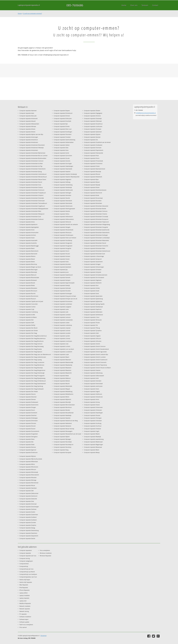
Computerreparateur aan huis (28, 577)
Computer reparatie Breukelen (28, 288)
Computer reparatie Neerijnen (62, 426)
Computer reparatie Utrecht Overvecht (95, 362)
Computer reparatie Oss (91, 140)
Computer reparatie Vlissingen (93, 418)
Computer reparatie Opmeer (92, 137)
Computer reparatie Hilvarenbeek (63, 230)
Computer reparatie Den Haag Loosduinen (32, 362)
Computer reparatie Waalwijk (92, 437)
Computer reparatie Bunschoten (29, 296)
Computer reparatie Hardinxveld (63, 190)
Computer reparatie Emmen (62, 116)
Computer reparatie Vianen (92, 405)
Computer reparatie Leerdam (62, 315)
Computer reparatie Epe (61, 124)
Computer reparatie (25, 553)
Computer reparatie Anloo (27, 222)
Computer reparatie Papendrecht (94, 150)
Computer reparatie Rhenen (92, 174)
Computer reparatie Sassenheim (93, 262)
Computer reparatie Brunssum (28, 291)
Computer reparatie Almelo (27, 129)
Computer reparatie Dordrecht (28, 413)
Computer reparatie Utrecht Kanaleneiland (96, 349)
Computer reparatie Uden (91, 333)
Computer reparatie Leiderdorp (63, 325)
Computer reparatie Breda (27, 285)
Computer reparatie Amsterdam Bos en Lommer (33, 156)
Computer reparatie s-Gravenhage (94, 256)
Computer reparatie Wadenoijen (93, 442)
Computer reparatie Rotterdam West (95, 248)
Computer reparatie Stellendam (93, 312)
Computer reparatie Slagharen (93, 280)
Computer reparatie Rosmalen (93, 201)
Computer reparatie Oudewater (93, 145)
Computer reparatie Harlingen (62, 193)
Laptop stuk (23, 601)
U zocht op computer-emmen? (32, 13)
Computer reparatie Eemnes (28, 447)
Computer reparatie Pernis (92, 158)
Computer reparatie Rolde (91, 195)
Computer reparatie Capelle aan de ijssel (31, 301)
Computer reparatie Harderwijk (63, 187)
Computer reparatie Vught (92, 431)
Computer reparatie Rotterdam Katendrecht (97, 232)
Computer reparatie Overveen (93, 148)
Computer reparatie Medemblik (63, 386)
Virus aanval (23, 627)
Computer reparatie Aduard (27, 121)
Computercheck (24, 564)
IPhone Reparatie (24, 590)
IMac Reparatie (24, 585)
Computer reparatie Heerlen (62, 211)
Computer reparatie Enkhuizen (63, 118)
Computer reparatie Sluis (91, 285)
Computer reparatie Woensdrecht (29, 475)
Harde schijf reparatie (26, 582)
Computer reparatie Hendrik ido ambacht (66, 224)
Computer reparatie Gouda (62, 158)
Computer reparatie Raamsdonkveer (95, 169)
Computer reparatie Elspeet (62, 111)
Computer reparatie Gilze (61, 148)
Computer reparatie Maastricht (63, 373)
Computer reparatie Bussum (28, 299)
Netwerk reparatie (25, 609)
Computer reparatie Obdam (92, 111)
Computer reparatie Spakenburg (93, 299)
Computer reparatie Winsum (28, 469)
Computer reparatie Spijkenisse (93, 301)
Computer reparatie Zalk (27, 491)
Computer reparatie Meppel (62, 389)
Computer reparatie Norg (61, 450)
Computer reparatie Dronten (28, 423)
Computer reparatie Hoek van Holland (65, 238)
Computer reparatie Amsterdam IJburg (31, 172)
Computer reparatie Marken (62, 381)
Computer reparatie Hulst (61, 262)
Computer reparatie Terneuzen (93, 320)
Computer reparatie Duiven (27, 429)
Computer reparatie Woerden (28, 477)
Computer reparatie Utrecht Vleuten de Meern (97, 368)
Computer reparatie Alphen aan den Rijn (31, 134)
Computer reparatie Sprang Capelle (94, 304)
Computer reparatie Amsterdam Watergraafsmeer (34, 209)
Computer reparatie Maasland (62, 368)
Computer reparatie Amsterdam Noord (31, 182)
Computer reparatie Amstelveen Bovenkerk (32, 145)
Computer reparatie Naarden (62, 418)
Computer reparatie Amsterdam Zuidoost (31, 219)
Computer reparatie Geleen (62, 145)
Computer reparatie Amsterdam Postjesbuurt (33, 193)
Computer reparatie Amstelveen (29, 142)
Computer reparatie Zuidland (28, 517)
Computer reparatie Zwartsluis (28, 533)
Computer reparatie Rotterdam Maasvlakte (96, 240)
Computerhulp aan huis (26, 569)
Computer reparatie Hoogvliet (62, 248)
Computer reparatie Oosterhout (93, 124)
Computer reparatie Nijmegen (62, 439)
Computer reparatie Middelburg (63, 391)
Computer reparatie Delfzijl (27, 325)
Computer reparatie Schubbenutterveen (96, 275)
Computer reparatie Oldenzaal (93, 121)
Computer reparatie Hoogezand (63, 246)
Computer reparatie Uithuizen (93, 341)
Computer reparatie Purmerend (93, 163)
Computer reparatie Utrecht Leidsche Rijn (96, 354)
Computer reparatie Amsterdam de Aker (31, 163)
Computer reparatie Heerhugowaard (64, 209)
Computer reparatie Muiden (62, 410)
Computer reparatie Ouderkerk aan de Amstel (97, 142)
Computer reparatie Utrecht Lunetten (95, 357)
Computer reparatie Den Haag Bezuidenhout (32, 338)
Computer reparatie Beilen (27, 262)
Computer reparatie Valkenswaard (94, 376)
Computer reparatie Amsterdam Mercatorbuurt (33, 177)
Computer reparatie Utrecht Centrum (95, 346)
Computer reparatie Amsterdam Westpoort (32, 214)
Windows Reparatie (45, 556)
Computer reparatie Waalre (92, 434)
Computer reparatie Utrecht (92, 344)
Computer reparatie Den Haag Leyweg (31, 360)
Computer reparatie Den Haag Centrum (31, 344)
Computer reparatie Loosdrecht (63, 352)
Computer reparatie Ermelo (62, 126)
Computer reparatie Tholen (92, 323)
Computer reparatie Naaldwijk (62, 415)
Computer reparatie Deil (26, 320)
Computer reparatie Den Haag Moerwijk (31, 368)
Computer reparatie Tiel (91, 325)
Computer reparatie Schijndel (92, 272)
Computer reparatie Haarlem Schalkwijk (65, 174)
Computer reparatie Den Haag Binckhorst (31, 341)
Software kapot (24, 619)
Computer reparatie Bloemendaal (29, 277)
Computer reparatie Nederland (63, 423)
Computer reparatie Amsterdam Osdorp (31, 187)
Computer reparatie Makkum (62, 378)
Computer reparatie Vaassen (92, 370)
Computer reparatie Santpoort (93, 259)
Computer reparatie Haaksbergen (63, 166)
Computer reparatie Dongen (28, 407)
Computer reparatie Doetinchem (29, 405)
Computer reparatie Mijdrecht (62, 399)
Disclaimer (44, 636)
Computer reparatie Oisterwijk (93, 118)
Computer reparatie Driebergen (29, 418)
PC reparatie (23, 614)
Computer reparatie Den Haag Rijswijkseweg (32, 378)
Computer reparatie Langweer (62, 307)
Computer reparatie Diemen (28, 399)
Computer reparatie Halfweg (62, 182)
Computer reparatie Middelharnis (63, 394)
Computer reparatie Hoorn (61, 251)
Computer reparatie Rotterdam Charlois (95, 214)
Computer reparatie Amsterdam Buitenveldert (33, 158)
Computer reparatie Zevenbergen (29, 507)
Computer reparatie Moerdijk (62, 402)
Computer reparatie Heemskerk (63, 201)
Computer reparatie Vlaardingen (93, 413)
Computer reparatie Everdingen (63, 132)
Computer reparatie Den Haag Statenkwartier (33, 384)
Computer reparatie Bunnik (27, 293)
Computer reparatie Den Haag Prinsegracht (32, 376)
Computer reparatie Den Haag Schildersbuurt (33, 381)
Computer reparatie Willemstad (29, 461)
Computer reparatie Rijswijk (92, 185)
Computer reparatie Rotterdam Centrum (96, 211)
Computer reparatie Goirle (61, 153)
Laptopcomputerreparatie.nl (29, 5)
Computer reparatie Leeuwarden (63, 320)
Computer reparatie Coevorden (29, 304)
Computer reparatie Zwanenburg (29, 530)
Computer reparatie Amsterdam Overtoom (32, 190)
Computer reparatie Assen (27, 238)
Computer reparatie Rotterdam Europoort (96, 219)
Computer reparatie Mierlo (61, 397)
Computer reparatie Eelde (27, 444)
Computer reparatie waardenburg (94, 439)
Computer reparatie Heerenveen (63, 206)
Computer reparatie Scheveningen (94, 267)
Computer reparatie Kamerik (62, 277)
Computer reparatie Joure (61, 272)
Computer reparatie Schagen (92, 264)
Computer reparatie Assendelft (28, 240)
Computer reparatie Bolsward (28, 280)
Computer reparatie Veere (91, 389)
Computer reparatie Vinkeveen (93, 410)
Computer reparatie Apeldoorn (28, 224)
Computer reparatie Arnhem (28, 235)
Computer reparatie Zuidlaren (28, 520)
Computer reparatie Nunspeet (62, 452)
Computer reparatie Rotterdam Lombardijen (97, 238)
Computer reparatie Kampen (62, 280)
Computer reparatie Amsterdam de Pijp (31, 166)
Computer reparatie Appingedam (29, 227)
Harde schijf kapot (25, 580)
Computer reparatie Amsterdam (29, 150)
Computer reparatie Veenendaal (93, 384)
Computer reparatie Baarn (27, 248)
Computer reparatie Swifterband (93, 315)
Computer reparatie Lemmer (62, 330)
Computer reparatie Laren (61, 309)
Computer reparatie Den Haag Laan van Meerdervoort (35, 354)
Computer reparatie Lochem (62, 346)
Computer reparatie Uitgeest (92, 336)
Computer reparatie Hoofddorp (63, 240)
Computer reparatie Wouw (27, 485)
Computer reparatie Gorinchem (63, 156)
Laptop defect (23, 593)
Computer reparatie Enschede (62, 121)
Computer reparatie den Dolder (29, 330)
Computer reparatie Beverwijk (28, 272)
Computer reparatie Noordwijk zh (64, 444)
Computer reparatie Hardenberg (63, 185)
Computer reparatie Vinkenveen (93, 407)
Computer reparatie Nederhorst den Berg (66, 421)
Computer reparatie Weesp (92, 452)
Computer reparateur (26, 550)
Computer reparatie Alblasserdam (29, 124)
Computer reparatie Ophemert (93, 132)
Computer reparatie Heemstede (63, 203)
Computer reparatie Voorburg (93, 423)
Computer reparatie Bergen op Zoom (30, 267)
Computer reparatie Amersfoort (29, 140)
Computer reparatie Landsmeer (63, 304)
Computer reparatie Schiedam (93, 270)
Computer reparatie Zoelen (27, 512)
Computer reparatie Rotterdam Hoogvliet (96, 227)
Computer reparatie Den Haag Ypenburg (31, 386)
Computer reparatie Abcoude (28, 116)
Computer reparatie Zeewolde (28, 499)
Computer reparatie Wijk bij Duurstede (31, 459)
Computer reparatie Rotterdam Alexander (96, 206)
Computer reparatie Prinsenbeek (93, 161)
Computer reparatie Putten (92, 166)
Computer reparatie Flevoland (62, 134)
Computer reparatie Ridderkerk (93, 177)
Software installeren (25, 617)
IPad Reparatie (24, 588)
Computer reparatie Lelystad (62, 328)
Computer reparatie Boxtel (27, 283)
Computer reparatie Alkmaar (28, 126)
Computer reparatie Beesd (27, 259)
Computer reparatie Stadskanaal (93, 307)
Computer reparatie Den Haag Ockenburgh (32, 373)
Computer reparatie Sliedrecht (93, 283)
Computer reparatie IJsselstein (62, 267)
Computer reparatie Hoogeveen (63, 243)
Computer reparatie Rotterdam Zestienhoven (97, 251)
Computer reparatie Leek (61, 312)
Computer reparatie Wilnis (27, 464)
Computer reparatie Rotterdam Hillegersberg (97, 224)
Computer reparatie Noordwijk (63, 442)
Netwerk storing (24, 611)
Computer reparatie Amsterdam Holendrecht (32, 169)
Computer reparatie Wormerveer (29, 483)
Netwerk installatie (25, 606)
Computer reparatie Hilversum (63, 232)
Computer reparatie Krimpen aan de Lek (65, 299)
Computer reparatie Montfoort (63, 407)
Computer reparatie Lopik (61, 354)
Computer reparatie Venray (92, 402)
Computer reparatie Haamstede (63, 169)
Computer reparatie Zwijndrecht (29, 536)
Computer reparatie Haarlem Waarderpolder (67, 177)
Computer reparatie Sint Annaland (94, 277)
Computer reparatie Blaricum (28, 275)
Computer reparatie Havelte (62, 198)
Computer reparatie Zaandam (28, 488)
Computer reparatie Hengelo (62, 227)
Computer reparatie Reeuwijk (92, 172)
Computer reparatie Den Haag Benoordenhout (33, 336)
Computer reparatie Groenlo (62, 161)
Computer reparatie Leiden (62, 323)
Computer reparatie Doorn (27, 410)
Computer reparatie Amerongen (29, 137)
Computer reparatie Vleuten (92, 415)
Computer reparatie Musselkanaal (64, 413)
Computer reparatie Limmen (62, 338)
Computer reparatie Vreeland (92, 429)
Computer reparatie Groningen (63, 163)
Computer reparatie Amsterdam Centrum (31, 161)
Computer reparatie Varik (91, 378)
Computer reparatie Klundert (62, 291)
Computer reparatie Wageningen (93, 444)
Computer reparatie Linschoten (63, 341)
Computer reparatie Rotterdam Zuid (94, 254)
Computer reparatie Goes (61, 150)
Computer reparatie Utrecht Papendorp (95, 365)
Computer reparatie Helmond (62, 222)
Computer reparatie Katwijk (62, 285)
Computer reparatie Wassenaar (93, 447)
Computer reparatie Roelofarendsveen (95, 190)
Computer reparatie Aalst (27, 113)
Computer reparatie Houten (62, 254)
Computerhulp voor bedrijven (28, 574)
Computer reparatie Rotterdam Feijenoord (96, 222)
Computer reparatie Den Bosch (28, 328)
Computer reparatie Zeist (27, 501)
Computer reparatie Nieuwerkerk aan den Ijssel (67, 434)
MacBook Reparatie (25, 603)
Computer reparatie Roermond (93, 193)
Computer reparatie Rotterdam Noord (95, 243)
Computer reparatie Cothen (27, 307)
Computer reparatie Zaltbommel (29, 493)
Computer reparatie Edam (27, 439)
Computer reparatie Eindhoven (28, 452)
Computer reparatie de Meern (28, 317)
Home (20, 13)
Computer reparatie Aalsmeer (28, 111)
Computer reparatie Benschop (28, 264)
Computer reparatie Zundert (28, 522)
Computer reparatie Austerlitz (28, 243)
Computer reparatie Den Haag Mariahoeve (32, 365)
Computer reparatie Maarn (61, 357)
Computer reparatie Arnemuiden (29, 232)
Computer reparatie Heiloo (62, 214)
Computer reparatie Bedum (27, 256)
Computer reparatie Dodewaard (29, 402)
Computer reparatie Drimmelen (29, 421)
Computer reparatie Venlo (91, 399)
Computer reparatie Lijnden (62, 336)
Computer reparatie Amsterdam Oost (30, 185)
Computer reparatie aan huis (28, 556)
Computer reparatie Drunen (28, 426)
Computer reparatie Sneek (92, 291)
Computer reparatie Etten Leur (63, 129)
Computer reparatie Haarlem (62, 172)
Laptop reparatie (24, 598)
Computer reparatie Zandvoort (28, 496)
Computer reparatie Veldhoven (93, 394)
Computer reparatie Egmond (28, 450)
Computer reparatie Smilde (92, 288)
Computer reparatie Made (61, 376)
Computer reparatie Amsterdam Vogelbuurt (32, 206)
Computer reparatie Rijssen (92, 182)
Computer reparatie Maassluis (62, 370)
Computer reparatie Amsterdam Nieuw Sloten (33, 179)
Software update (24, 622)
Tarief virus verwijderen (26, 625)
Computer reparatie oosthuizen (93, 126)
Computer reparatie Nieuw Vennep (64, 429)
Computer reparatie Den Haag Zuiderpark (32, 389)
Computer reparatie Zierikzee (28, 509)
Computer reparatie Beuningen (28, 270)
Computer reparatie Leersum (62, 317)
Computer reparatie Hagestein (62, 179)
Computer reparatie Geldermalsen (64, 142)
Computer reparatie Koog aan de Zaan (65, 296)
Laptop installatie (25, 595)
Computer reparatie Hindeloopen (63, 235)
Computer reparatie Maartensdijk (63, 362)
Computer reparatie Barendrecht (29, 251)
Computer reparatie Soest (91, 293)
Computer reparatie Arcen (27, 230)
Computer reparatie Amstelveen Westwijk (32, 148)
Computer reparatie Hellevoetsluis (64, 219)
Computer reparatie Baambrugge (29, 246)
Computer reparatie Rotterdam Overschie (96, 246)
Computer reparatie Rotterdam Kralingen (96, 235)
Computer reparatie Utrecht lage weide (95, 352)
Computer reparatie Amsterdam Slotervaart (32, 201)
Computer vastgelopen (26, 561)
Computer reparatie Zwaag (27, 528)
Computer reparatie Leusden (62, 333)
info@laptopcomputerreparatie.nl (146, 113)
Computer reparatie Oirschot (92, 116)
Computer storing (25, 558)
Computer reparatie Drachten (28, 415)
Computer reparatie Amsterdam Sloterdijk (32, 198)
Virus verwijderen (45, 550)
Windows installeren (46, 553)
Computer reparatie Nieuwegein (63, 431)
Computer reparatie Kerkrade (62, 288)
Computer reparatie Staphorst (93, 309)
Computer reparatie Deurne (27, 394)
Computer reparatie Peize (91, 156)
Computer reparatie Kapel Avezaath (64, 283)
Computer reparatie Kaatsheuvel (63, 275)
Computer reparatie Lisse (61, 344)
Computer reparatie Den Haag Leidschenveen (33, 357)
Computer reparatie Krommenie (63, 301)
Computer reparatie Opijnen (92, 134)
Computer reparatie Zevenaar (28, 504)
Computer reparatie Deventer (28, 397)
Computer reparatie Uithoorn (92, 338)
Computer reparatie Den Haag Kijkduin (31, 352)
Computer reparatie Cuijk (27, 309)
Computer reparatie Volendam (93, 421)
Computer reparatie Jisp (61, 270)
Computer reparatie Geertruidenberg (64, 140)
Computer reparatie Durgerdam (29, 434)
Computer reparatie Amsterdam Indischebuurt (33, 174)
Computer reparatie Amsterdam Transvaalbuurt (33, 203)
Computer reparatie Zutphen (28, 525)
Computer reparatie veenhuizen (93, 386)
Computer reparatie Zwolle (27, 538)
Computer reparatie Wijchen (28, 456)
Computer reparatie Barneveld (28, 254)
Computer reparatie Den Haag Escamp (31, 349)
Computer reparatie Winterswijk (29, 472)
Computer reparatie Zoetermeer (29, 515)
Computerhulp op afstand (27, 572)
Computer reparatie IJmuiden (62, 264)
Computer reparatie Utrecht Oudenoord (96, 360)
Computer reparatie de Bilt (27, 315)
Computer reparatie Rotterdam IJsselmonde (97, 230)
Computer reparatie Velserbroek (93, 397)
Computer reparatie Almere (27, 132)
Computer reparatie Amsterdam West (30, 211)
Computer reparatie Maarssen (62, 360)
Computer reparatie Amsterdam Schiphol (31, 195)
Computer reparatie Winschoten (29, 467)
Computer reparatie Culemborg (29, 312)
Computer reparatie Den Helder (29, 391)
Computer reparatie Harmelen (62, 195)
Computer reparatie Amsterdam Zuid (30, 216)
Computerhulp (24, 566)
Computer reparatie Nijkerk (62, 437)
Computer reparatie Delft (27, 323)
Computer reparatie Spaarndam (93, 296)
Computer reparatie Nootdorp (62, 447)
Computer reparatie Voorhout (93, 426)
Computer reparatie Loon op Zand (64, 349)
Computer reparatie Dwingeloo (28, 437)
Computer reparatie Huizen (62, 259)
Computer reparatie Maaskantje (63, 365)
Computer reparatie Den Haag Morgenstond (32, 370)
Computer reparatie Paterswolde (93, 153)
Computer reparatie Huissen (62, 256)
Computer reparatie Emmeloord (63, 113)
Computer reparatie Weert (91, 450)
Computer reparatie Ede (26, 442)
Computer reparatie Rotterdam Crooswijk (96, 216)
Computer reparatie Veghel (92, 391)
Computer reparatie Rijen (91, 179)
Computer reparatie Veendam (93, 381)
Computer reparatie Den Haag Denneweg (31, 346)
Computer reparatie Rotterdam (93, 203)
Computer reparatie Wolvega (28, 480)
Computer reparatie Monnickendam (64, 405)
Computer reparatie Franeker (62, 137)
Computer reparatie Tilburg (92, 328)
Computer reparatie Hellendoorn (63, 216)
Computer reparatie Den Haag (28, 333)
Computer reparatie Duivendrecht (29, 431)
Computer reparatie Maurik (62, 384)
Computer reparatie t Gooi (92, 317)
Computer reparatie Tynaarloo (93, 330)
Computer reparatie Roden (92, 187)
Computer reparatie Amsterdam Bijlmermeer (32, 153)
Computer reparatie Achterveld (28, 118)
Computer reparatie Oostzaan (93, 129)
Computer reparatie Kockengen (63, 293)
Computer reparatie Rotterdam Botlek (95, 209)
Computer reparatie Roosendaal (93, 198)
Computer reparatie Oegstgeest (93, 113)
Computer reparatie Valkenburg (93, 373)
